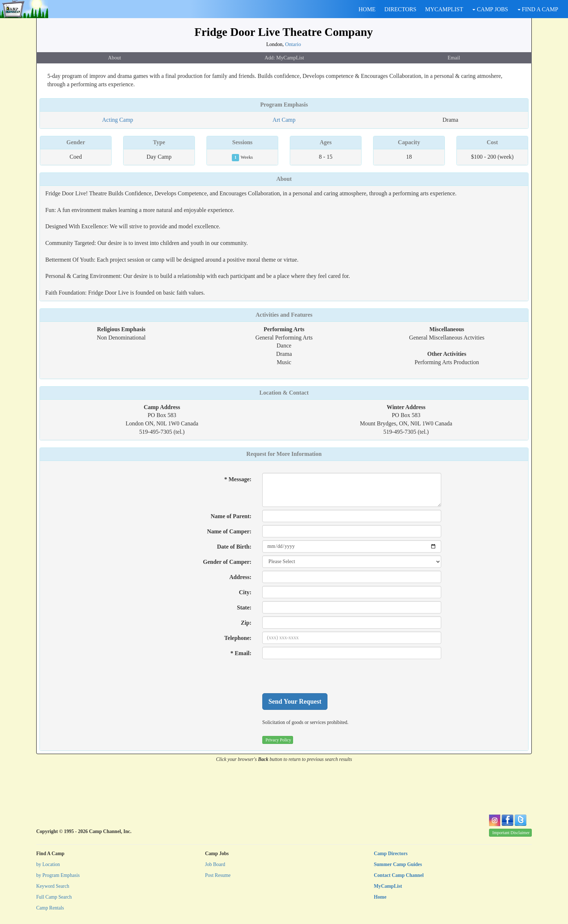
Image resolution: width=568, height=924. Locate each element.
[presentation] (317, 676)
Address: (240, 577)
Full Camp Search (54, 897)
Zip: (246, 623)
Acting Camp (118, 120)
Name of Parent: (231, 516)
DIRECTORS (400, 9)
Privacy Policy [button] (278, 740)
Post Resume (218, 875)
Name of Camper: (229, 531)
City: (245, 592)
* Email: (241, 653)
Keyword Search (53, 886)
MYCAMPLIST (444, 9)
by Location (48, 864)
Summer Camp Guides (398, 864)
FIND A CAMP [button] (538, 9)
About (114, 58)
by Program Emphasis (58, 875)
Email (454, 58)
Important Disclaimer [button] (511, 833)
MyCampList (388, 886)
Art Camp (284, 120)
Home (380, 897)
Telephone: (238, 638)
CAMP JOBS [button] (490, 9)
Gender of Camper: (227, 562)
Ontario (293, 44)
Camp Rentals (50, 908)
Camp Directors (391, 854)
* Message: (238, 479)
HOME (367, 9)
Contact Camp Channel (399, 875)
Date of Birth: (234, 547)
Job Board (215, 864)
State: (244, 607)
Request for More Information (284, 454)
